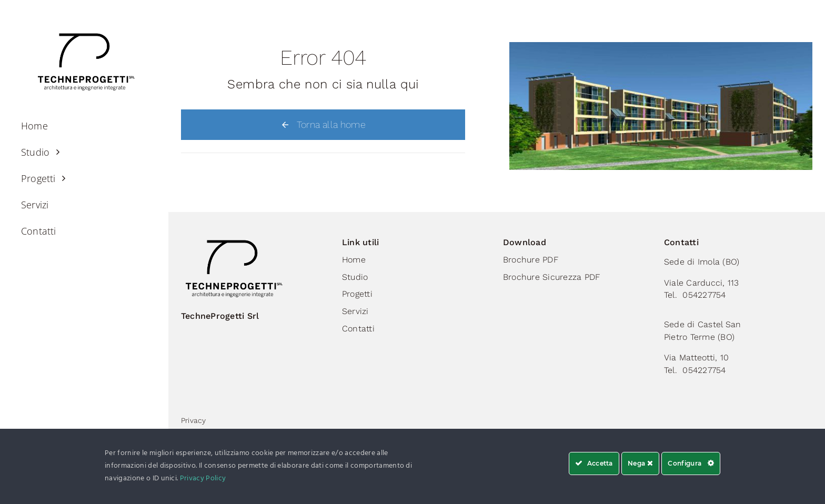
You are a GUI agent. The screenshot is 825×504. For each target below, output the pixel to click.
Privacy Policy (203, 478)
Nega (640, 463)
